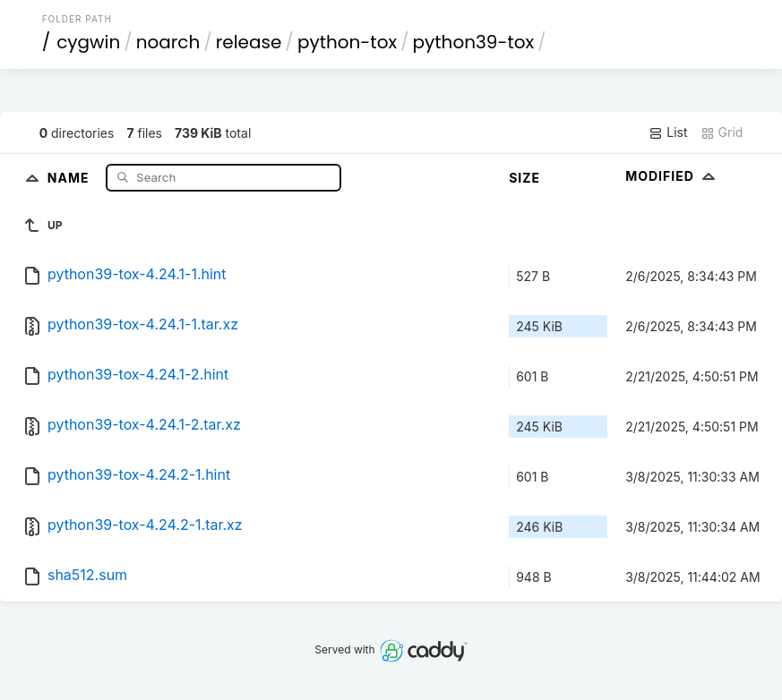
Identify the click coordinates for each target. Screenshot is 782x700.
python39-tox (474, 42)
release (249, 42)
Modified (672, 176)
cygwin (88, 42)
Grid (722, 132)
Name (70, 177)
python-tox (347, 42)
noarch (168, 42)
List (668, 132)
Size (524, 178)
